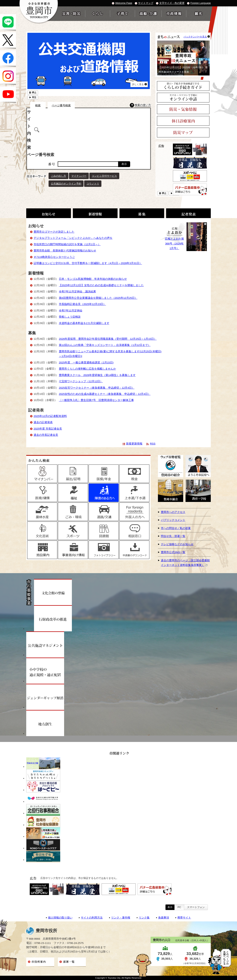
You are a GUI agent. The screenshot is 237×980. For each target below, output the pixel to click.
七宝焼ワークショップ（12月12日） (81, 381)
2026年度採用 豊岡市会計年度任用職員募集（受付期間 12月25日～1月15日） (108, 339)
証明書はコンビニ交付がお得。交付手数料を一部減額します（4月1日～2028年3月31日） (88, 263)
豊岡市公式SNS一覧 (173, 552)
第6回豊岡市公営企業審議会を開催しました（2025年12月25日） (98, 298)
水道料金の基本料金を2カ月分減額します (84, 323)
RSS (153, 444)
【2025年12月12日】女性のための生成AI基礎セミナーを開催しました (101, 285)
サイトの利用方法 (92, 918)
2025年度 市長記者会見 (48, 429)
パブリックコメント (173, 520)
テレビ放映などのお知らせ (177, 544)
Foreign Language (201, 3)
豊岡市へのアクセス (173, 512)
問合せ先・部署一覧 (173, 536)
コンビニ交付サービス (104, 176)
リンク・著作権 (121, 918)
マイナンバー (79, 176)
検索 (38, 105)
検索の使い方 (143, 105)
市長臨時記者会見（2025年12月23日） (82, 304)
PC (179, 907)
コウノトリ (93, 184)
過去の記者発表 (43, 422)
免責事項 (164, 918)
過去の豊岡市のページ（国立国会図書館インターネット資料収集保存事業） (185, 563)
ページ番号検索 (61, 105)
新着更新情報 (134, 444)
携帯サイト (184, 918)
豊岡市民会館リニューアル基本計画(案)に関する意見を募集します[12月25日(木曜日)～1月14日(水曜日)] (110, 354)
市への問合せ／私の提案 (176, 528)
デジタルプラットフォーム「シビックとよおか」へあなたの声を (73, 238)
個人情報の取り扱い (60, 918)
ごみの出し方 (58, 176)
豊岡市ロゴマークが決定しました (54, 232)
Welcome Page (124, 3)
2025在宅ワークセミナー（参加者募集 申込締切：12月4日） (97, 388)
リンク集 (144, 918)
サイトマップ (146, 3)
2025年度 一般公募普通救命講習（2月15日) (86, 363)
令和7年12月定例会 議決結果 (77, 292)
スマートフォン (196, 907)
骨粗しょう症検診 (70, 317)
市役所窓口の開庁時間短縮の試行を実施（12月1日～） (67, 244)
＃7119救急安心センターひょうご (54, 257)
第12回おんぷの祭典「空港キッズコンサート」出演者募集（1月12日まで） (105, 345)
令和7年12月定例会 (71, 311)
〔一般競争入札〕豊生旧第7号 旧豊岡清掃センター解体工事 (96, 400)
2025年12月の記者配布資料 (50, 416)
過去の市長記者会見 (46, 435)
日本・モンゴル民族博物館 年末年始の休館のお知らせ (93, 279)
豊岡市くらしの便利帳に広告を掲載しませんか (87, 369)
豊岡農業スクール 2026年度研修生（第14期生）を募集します (97, 375)
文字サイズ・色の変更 (172, 3)
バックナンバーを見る (195, 37)
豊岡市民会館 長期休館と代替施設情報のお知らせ (65, 251)
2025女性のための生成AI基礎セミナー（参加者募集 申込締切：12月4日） (105, 394)
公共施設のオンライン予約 (66, 184)
